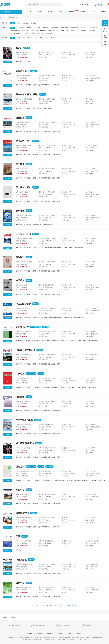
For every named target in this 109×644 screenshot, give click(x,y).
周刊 (19, 38)
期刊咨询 (40, 634)
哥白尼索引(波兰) (54, 30)
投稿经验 (13, 617)
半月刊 (30, 38)
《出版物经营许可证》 (38, 640)
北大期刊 (29, 28)
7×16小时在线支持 (38, 626)
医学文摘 (33, 33)
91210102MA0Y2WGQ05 (78, 638)
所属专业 (4, 23)
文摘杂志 (26, 33)
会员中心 (69, 634)
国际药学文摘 (74, 30)
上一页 (50, 606)
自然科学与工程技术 (23, 23)
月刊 (36, 38)
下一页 (68, 606)
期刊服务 (82, 11)
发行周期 (4, 38)
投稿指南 (72, 11)
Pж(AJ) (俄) (43, 30)
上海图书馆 (92, 30)
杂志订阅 (59, 634)
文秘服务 (104, 11)
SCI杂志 (61, 11)
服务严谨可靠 (14, 626)
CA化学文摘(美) (93, 28)
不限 (12, 23)
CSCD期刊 (37, 28)
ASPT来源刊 (49, 33)
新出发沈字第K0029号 (59, 638)
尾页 (75, 606)
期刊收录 (4, 28)
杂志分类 (7, 12)
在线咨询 (8, 62)
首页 (31, 11)
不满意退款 (87, 626)
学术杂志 (40, 11)
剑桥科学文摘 (64, 30)
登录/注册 (99, 5)
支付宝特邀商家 (63, 626)
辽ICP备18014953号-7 (19, 638)
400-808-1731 (85, 5)
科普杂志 (51, 11)
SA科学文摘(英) (15, 30)
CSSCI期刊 (21, 28)
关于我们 (30, 634)
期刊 (5, 17)
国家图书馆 (83, 30)
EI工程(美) (83, 28)
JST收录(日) (34, 30)
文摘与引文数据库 (16, 33)
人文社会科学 (35, 23)
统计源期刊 (46, 28)
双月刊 (41, 38)
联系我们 (79, 634)
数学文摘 (41, 33)
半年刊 (53, 38)
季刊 (47, 38)
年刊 (58, 38)
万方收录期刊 (74, 28)
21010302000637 (38, 638)
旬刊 (24, 38)
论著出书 (93, 11)
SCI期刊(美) (25, 30)
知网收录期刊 (55, 28)
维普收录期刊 (65, 28)
